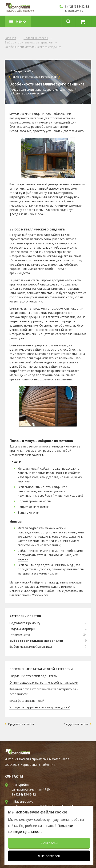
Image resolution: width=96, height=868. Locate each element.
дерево (23, 559)
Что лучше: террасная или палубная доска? (40, 707)
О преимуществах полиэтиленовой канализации (44, 683)
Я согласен (49, 843)
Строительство (20, 635)
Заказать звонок (74, 11)
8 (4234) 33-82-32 (77, 6)
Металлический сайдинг (26, 114)
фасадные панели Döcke (27, 214)
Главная (10, 38)
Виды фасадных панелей (27, 701)
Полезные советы (36, 38)
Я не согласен (49, 856)
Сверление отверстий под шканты (33, 676)
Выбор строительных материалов (29, 43)
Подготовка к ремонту (25, 623)
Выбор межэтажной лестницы (31, 647)
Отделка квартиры (22, 629)
